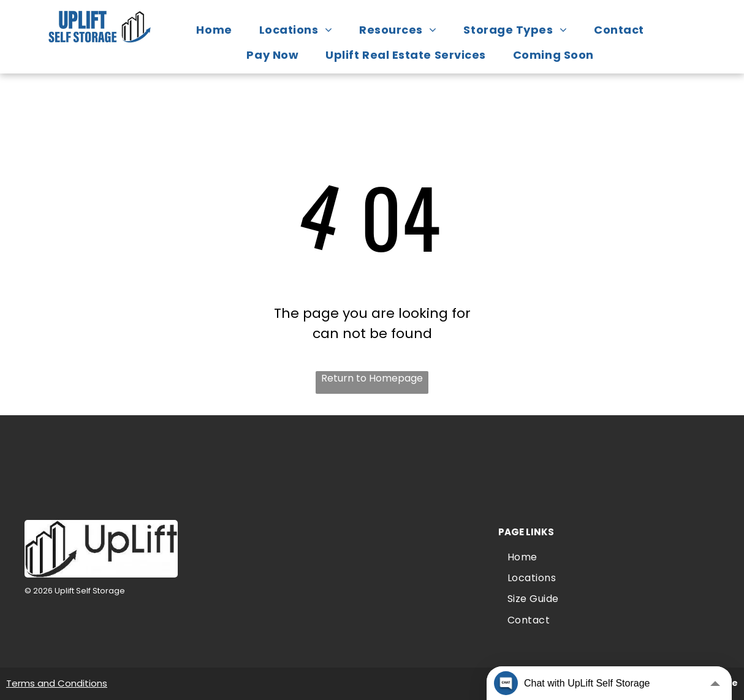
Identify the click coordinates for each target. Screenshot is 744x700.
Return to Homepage (372, 378)
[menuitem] (220, 30)
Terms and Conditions (57, 683)
